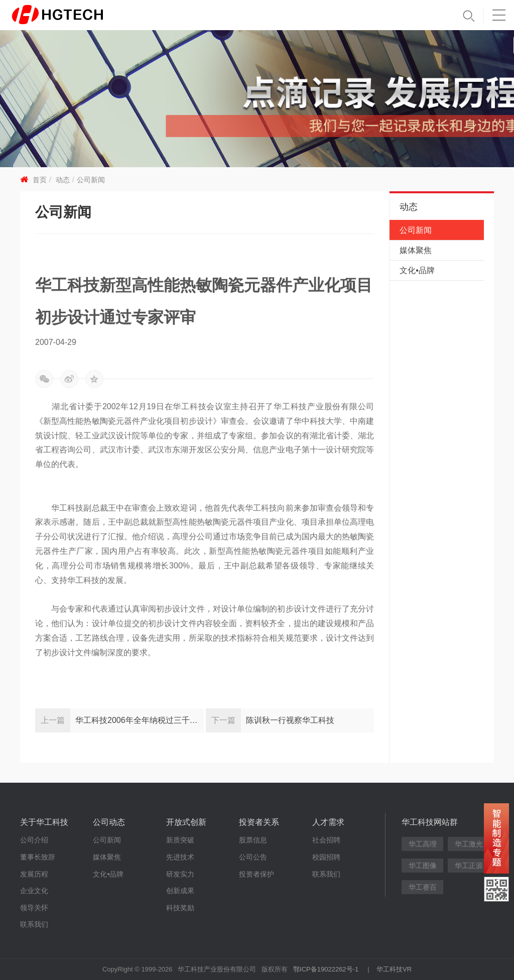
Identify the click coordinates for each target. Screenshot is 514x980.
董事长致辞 (38, 857)
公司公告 (253, 857)
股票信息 (253, 840)
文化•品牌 (417, 270)
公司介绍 (34, 840)
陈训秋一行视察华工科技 (290, 720)
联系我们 (34, 924)
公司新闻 (91, 180)
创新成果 (180, 891)
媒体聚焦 (416, 250)
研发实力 (180, 874)
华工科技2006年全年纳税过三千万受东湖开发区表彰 (140, 720)
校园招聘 (326, 857)
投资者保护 (256, 874)
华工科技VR (394, 969)
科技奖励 (180, 908)
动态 (63, 180)
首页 (40, 180)
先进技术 (180, 857)
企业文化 (34, 891)
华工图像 (423, 866)
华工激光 (469, 844)
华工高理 (423, 844)
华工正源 (469, 866)
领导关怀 (34, 908)
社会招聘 (326, 840)
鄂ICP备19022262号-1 (326, 969)
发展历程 (34, 874)
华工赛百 (423, 887)
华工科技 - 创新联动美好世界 (74, 15)
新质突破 (180, 840)
